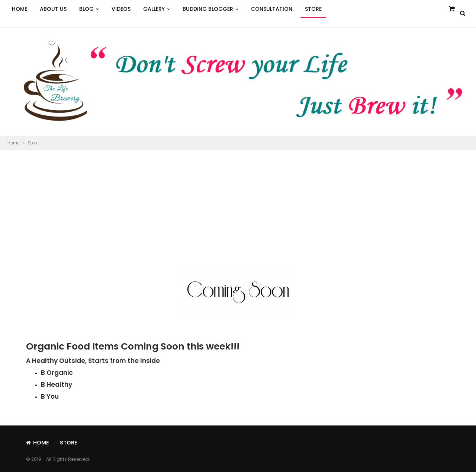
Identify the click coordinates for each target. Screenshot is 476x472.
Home (20, 9)
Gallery (154, 9)
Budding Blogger (208, 9)
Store (313, 9)
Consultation (272, 9)
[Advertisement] (238, 206)
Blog (86, 9)
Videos (121, 9)
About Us (53, 9)
